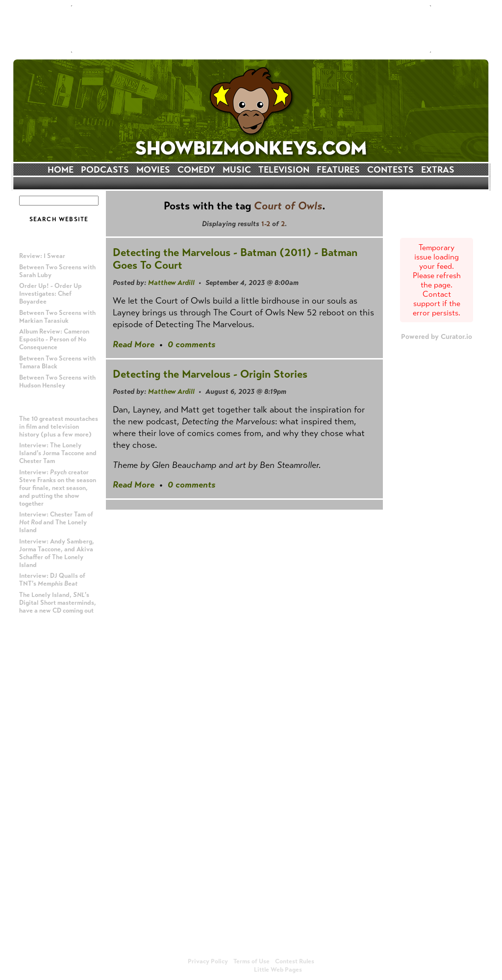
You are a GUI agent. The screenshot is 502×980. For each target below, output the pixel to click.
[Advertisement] (251, 29)
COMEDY (196, 170)
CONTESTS (390, 170)
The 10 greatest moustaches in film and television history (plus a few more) (59, 427)
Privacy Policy (208, 961)
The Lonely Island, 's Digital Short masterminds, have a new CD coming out (58, 603)
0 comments (191, 344)
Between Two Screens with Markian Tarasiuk (57, 317)
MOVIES (153, 170)
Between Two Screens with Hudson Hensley (57, 382)
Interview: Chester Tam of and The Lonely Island (56, 522)
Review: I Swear (42, 256)
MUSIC (237, 170)
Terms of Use (251, 961)
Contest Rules (295, 961)
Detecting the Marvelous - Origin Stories (210, 374)
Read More (134, 344)
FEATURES (338, 170)
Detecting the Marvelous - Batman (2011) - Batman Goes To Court (235, 259)
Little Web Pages (278, 970)
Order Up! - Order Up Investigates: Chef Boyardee (50, 294)
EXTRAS (438, 170)
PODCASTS (105, 170)
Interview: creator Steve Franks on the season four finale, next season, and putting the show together (58, 488)
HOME (61, 170)
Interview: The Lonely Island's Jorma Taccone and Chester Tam (58, 453)
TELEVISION (284, 170)
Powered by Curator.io (437, 336)
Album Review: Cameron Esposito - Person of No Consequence (54, 339)
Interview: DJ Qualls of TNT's (52, 580)
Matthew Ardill (171, 283)
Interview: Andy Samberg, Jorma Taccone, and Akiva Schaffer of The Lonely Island (57, 553)
